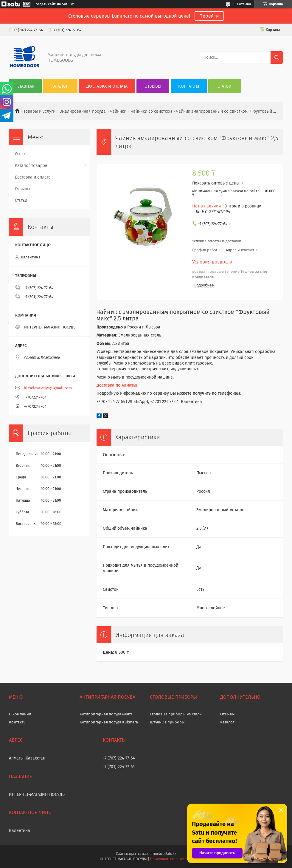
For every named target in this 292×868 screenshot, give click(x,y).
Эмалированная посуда (83, 111)
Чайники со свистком (151, 111)
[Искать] (277, 58)
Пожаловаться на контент (171, 859)
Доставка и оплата (107, 86)
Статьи (225, 86)
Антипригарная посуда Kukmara (109, 722)
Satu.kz (171, 854)
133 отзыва (242, 4)
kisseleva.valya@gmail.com (48, 388)
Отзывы (153, 86)
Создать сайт (45, 4)
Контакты (189, 86)
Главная (25, 86)
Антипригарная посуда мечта (106, 714)
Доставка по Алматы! (117, 385)
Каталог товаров (31, 166)
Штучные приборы (167, 722)
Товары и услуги (39, 111)
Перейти (209, 16)
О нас (20, 154)
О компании (20, 714)
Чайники (118, 111)
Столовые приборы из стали (176, 714)
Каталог (60, 86)
